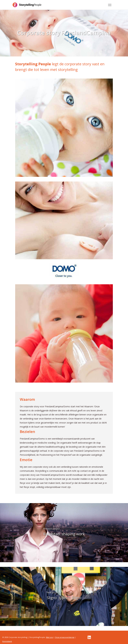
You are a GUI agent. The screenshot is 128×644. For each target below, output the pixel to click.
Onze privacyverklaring (65, 637)
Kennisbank (7, 641)
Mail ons (49, 637)
